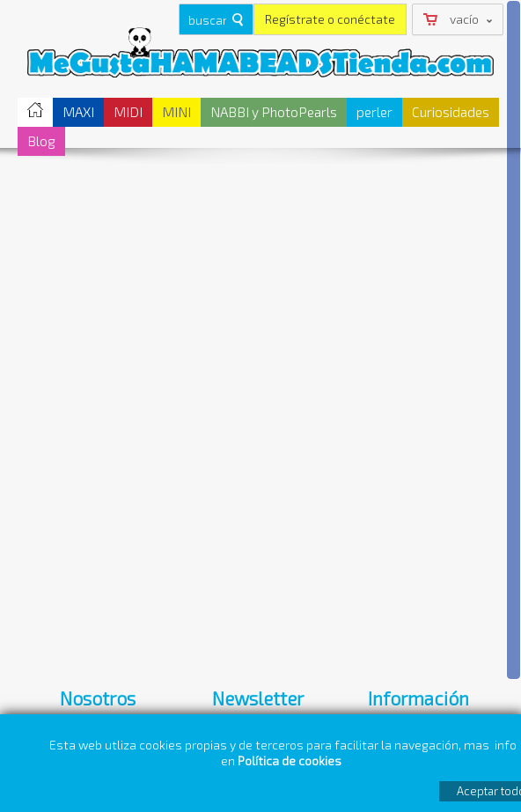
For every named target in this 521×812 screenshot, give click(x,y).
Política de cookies (291, 760)
